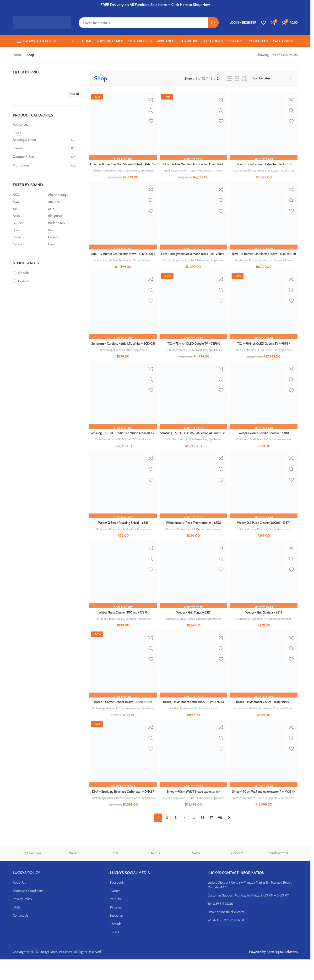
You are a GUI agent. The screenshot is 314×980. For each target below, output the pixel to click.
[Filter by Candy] (29, 244)
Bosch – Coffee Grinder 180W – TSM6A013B (122, 713)
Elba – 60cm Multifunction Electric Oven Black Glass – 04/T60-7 (193, 165)
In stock (24, 281)
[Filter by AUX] (65, 209)
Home (17, 55)
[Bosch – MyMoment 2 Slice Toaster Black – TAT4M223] (264, 676)
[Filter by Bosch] (29, 230)
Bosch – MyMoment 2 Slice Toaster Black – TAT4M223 (265, 715)
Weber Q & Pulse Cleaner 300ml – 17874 (264, 533)
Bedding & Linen (24, 140)
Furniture (19, 148)
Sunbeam (236, 874)
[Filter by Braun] (65, 230)
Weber (74, 874)
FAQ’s (17, 928)
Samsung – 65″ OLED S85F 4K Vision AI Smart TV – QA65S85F (122, 445)
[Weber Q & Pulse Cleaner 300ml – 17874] (264, 495)
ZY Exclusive (33, 874)
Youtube (116, 919)
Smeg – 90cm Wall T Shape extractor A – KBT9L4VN (194, 810)
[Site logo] (42, 22)
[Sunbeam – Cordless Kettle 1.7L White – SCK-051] (122, 315)
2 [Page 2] (167, 838)
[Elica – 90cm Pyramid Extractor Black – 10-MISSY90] (264, 125)
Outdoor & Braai (24, 157)
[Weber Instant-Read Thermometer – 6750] (193, 495)
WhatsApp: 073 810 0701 (226, 941)
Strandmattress (277, 874)
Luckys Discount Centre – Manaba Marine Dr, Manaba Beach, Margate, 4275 (250, 905)
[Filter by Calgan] (65, 237)
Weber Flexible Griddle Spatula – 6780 (265, 442)
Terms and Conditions (28, 911)
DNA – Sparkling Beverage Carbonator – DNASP (123, 810)
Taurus (155, 874)
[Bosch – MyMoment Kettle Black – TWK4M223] (193, 676)
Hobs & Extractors (136, 169)
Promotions (21, 165)
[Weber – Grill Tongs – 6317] (193, 585)
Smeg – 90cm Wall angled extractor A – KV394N (265, 810)
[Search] (149, 23)
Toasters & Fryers (286, 719)
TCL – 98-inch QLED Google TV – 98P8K (265, 352)
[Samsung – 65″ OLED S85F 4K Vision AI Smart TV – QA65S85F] (122, 405)
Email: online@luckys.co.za (226, 933)
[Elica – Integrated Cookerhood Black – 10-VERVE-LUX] (193, 220)
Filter (75, 94)
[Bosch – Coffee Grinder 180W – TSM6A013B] (122, 676)
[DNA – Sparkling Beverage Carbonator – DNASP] (122, 770)
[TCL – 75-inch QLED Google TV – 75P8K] (193, 315)
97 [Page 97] (211, 838)
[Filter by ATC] (29, 209)
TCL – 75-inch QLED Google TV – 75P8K (194, 352)
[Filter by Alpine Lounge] (65, 195)
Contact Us (21, 936)
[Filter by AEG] (29, 195)
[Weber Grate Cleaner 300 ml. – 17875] (122, 585)
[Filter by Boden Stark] (65, 223)
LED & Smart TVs (197, 358)
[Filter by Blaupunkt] (65, 216)
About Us (19, 903)
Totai (114, 874)
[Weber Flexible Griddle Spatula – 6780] (264, 405)
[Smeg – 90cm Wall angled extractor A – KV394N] (264, 770)
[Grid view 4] (245, 79)
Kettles (128, 358)
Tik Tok (115, 953)
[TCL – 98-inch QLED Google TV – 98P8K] (264, 315)
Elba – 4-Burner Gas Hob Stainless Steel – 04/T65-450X (123, 165)
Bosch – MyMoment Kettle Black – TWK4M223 (194, 715)
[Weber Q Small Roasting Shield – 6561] (122, 495)
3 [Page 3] (176, 838)
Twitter (115, 911)
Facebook (117, 903)
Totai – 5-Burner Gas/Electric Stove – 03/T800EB (122, 260)
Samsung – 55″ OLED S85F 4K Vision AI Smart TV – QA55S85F (194, 445)
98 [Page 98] (220, 838)
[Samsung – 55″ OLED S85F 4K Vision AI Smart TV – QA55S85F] (193, 405)
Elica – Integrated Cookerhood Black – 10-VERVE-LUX (194, 260)
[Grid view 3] (237, 79)
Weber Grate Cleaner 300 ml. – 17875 (123, 623)
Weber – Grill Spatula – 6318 (264, 623)
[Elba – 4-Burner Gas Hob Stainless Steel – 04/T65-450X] (122, 125)
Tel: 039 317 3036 (220, 924)
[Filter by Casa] (65, 244)
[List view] (229, 79)
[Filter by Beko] (29, 216)
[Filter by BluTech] (29, 223)
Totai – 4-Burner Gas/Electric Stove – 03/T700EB (265, 260)
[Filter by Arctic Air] (65, 202)
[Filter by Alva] (29, 202)
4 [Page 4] (185, 838)
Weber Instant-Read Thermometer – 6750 (193, 533)
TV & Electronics (173, 358)
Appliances (21, 124)
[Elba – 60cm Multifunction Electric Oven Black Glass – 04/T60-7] (193, 125)
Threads (116, 944)
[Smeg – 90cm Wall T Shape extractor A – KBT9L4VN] (193, 770)
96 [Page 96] (202, 838)
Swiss (196, 874)
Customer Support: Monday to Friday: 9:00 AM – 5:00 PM (248, 916)
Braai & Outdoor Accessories (276, 448)
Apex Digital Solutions (282, 972)
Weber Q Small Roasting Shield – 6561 (122, 533)
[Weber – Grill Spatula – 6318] (264, 585)
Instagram (117, 936)
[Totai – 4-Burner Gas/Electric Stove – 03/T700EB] (264, 220)
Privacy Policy (23, 919)
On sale (24, 273)
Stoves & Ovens (215, 169)
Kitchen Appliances (110, 169)
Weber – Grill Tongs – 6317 (194, 623)
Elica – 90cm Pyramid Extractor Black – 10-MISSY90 (264, 165)
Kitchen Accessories (135, 719)
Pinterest (116, 928)
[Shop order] (273, 79)
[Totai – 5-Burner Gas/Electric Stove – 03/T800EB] (122, 220)
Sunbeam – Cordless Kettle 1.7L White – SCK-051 (122, 354)
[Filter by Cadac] (29, 237)
